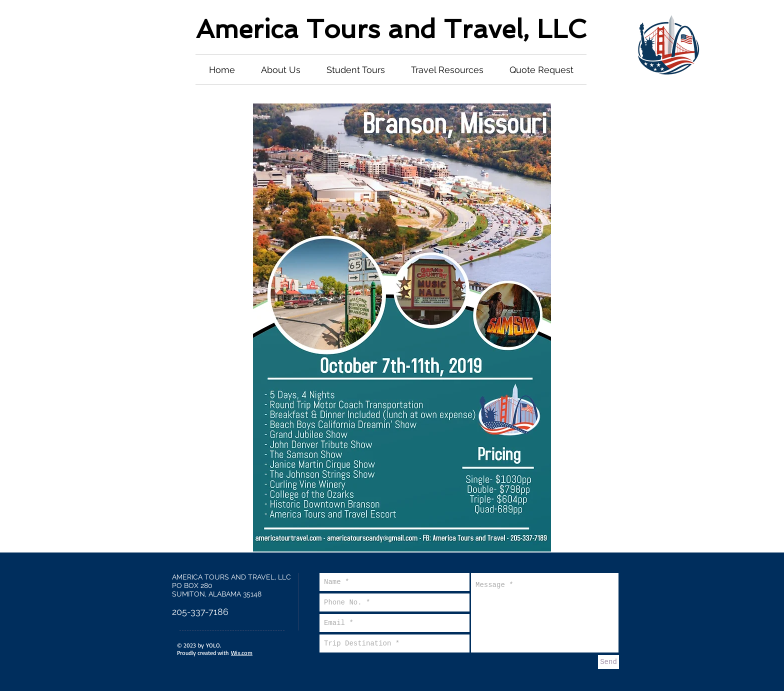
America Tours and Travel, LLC (391, 29)
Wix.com (242, 653)
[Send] (608, 662)
